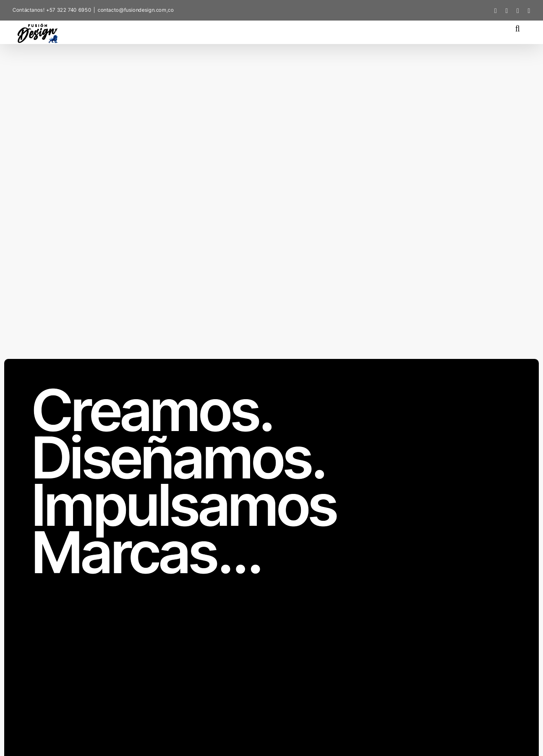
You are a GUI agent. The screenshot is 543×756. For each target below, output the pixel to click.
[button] (518, 28)
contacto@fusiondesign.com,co (136, 10)
